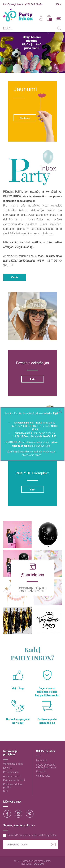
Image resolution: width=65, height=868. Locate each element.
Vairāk (15, 277)
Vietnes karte (43, 776)
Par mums (42, 761)
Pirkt (32, 379)
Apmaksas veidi (12, 776)
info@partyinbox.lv (13, 4)
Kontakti (41, 772)
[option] (32, 53)
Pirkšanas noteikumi (14, 780)
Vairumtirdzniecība (13, 764)
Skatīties (25, 118)
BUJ (6, 791)
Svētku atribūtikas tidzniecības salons (46, 766)
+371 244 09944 (34, 4)
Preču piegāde (11, 772)
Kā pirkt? (8, 768)
